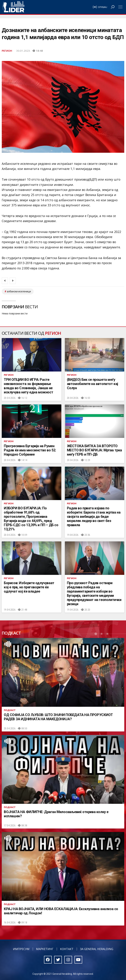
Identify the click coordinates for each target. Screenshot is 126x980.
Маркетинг (45, 949)
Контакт (67, 949)
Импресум (21, 949)
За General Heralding (97, 949)
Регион (7, 51)
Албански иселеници (19, 291)
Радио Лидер (13, 7)
